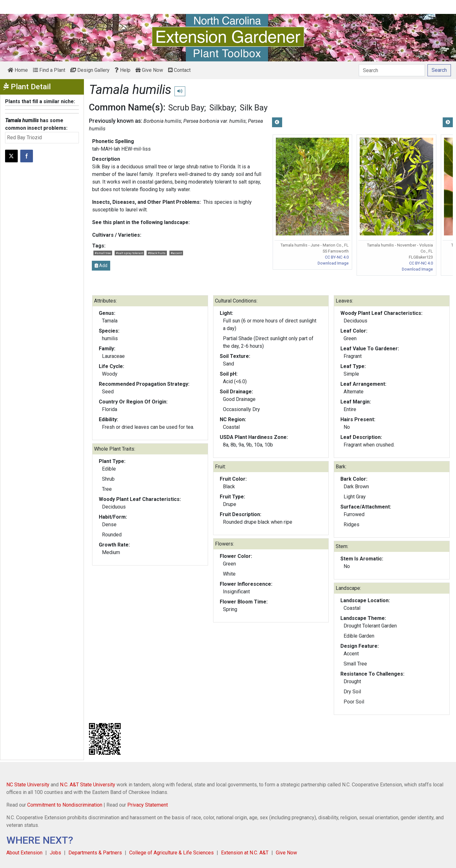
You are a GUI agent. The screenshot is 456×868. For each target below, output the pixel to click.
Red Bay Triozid (24, 137)
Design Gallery (90, 70)
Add (101, 265)
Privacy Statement (148, 805)
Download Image (333, 263)
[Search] (392, 70)
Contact (179, 70)
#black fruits (157, 253)
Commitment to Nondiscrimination (65, 805)
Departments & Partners (95, 853)
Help (123, 70)
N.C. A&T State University (88, 785)
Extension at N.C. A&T (245, 853)
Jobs (55, 853)
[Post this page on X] (11, 156)
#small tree (103, 253)
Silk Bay (254, 108)
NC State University (28, 785)
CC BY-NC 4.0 (337, 257)
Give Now (149, 70)
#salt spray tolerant (130, 253)
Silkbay (222, 108)
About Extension (24, 853)
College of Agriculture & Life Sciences (171, 853)
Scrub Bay (186, 108)
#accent (176, 253)
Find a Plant (49, 70)
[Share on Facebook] (27, 156)
